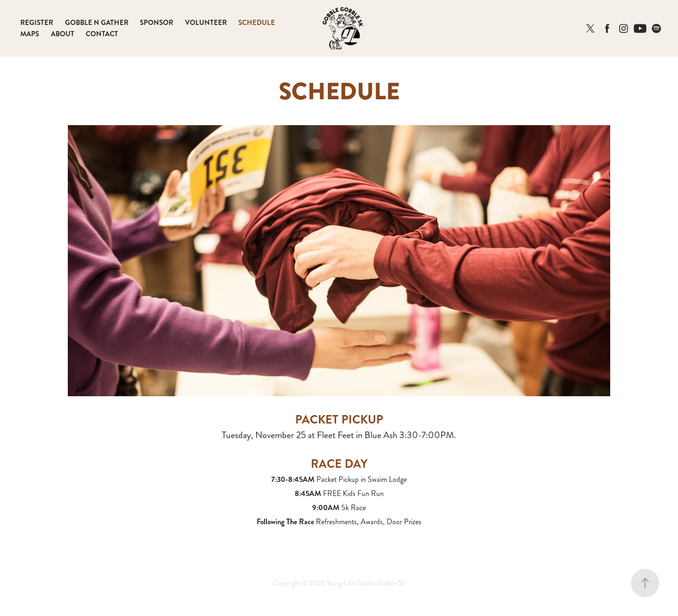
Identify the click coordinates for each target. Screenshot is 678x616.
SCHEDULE (257, 23)
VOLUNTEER (206, 23)
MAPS (30, 34)
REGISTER (37, 23)
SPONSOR (157, 23)
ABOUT (63, 34)
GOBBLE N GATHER (97, 23)
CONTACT (102, 34)
